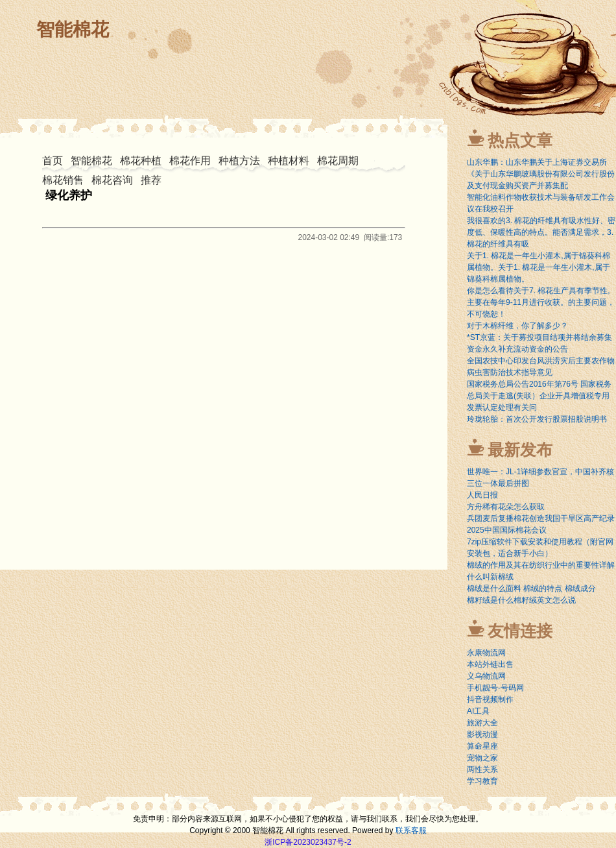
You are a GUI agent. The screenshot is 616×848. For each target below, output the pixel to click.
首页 (53, 161)
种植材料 (289, 161)
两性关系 (482, 769)
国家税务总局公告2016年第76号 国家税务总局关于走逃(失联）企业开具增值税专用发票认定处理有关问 (539, 396)
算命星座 (482, 746)
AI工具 (478, 711)
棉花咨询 (112, 180)
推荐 (151, 180)
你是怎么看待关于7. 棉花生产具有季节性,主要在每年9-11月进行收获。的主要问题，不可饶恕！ (541, 302)
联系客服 (411, 830)
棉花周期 (338, 161)
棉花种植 (141, 161)
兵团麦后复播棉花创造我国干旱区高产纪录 (541, 518)
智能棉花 (73, 30)
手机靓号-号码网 (495, 688)
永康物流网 (486, 653)
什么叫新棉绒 (490, 577)
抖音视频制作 (490, 699)
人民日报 (482, 495)
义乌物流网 (486, 676)
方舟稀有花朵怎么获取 (506, 507)
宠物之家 (482, 758)
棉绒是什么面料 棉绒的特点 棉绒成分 (531, 588)
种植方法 (239, 161)
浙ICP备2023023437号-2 (308, 842)
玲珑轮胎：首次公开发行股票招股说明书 (537, 419)
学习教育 (482, 781)
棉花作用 (190, 161)
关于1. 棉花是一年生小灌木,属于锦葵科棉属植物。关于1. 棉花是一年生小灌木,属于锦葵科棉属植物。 (539, 267)
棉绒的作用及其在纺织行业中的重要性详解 (541, 565)
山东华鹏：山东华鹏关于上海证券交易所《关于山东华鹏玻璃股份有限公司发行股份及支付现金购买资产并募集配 (541, 174)
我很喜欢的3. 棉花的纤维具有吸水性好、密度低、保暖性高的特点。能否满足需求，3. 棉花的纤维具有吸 (541, 232)
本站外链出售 (490, 664)
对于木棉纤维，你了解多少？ (517, 326)
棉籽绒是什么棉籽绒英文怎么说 (521, 600)
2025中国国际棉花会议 (507, 530)
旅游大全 (482, 723)
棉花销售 (63, 180)
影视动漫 (482, 734)
